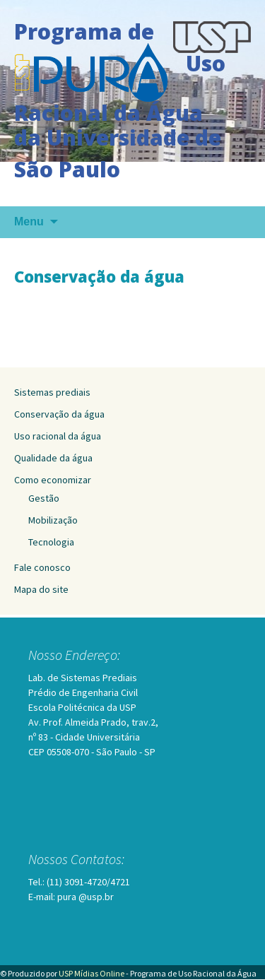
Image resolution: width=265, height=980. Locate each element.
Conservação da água (59, 414)
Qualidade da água (53, 458)
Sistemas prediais (52, 392)
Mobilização (53, 520)
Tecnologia (51, 542)
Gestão (44, 498)
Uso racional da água (58, 436)
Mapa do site (41, 589)
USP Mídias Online (92, 973)
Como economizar (53, 480)
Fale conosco (42, 567)
